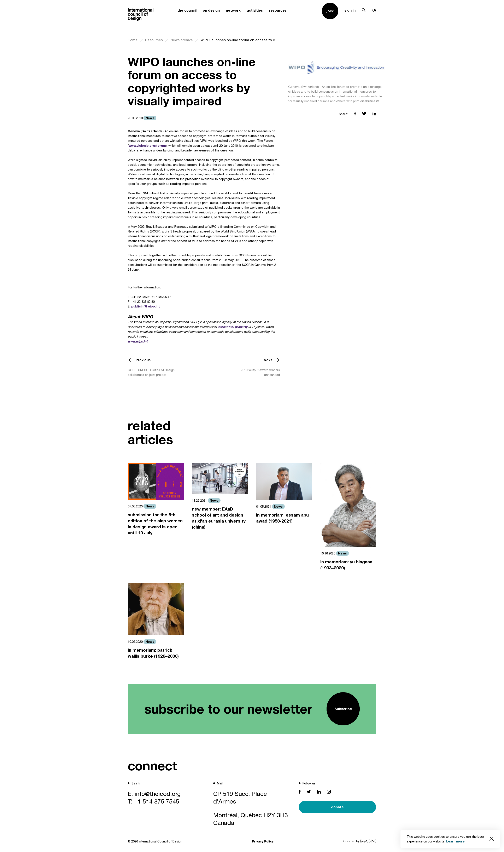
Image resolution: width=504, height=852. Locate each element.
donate (337, 807)
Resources (154, 40)
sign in (350, 10)
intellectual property (232, 327)
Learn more (455, 841)
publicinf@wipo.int (146, 306)
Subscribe (343, 709)
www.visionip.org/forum (147, 145)
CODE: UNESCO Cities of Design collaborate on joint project (151, 372)
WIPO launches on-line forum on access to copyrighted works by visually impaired (240, 40)
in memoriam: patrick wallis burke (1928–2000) (153, 653)
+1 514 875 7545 (157, 801)
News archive (182, 40)
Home (133, 40)
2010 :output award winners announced (260, 372)
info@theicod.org (158, 794)
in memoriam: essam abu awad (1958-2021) (282, 518)
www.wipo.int (138, 341)
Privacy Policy (263, 841)
